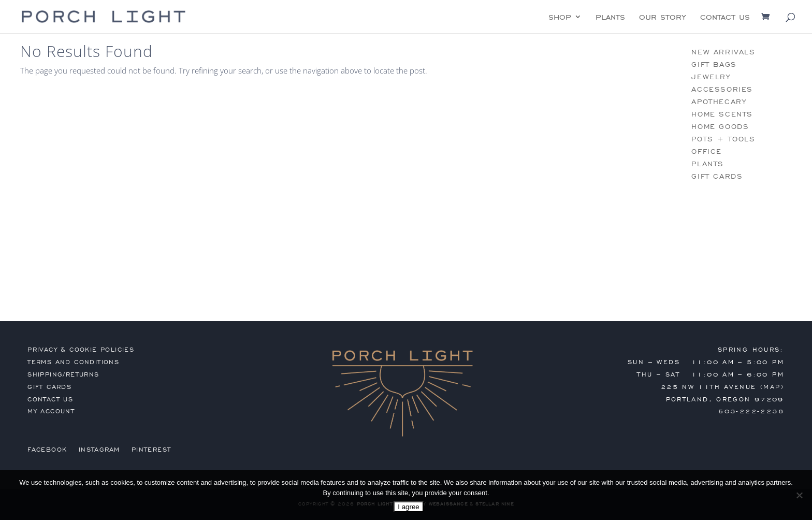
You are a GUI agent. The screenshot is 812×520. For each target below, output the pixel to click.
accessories (722, 89)
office (707, 151)
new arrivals (723, 52)
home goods (720, 127)
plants (610, 18)
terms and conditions (73, 362)
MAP (772, 387)
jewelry (711, 77)
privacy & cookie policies (81, 350)
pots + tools (723, 139)
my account (51, 411)
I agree (409, 507)
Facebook (47, 450)
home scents (722, 114)
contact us (725, 18)
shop (560, 18)
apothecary (719, 102)
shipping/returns (63, 374)
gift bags (714, 64)
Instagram (99, 450)
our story (663, 18)
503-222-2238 (751, 411)
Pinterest (151, 450)
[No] (799, 495)
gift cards (717, 176)
